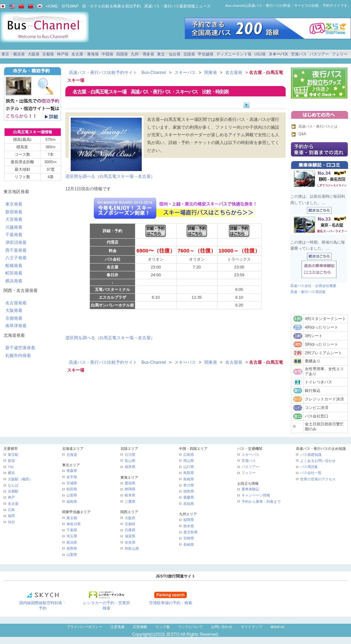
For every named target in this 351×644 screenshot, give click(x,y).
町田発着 (14, 273)
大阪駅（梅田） (20, 479)
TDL (11, 467)
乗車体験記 (250, 489)
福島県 (72, 502)
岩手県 (72, 477)
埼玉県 (72, 536)
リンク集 (163, 627)
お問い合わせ (222, 627)
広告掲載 (140, 627)
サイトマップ (252, 627)
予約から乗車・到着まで (261, 502)
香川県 (189, 485)
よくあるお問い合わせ (318, 461)
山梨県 (72, 555)
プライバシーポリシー (85, 627)
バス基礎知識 (311, 455)
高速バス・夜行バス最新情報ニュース (177, 6)
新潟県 (72, 542)
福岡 (11, 516)
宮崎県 (189, 538)
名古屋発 (234, 73)
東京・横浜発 (13, 54)
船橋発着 (14, 266)
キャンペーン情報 (256, 495)
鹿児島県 (190, 532)
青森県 (72, 471)
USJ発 (260, 54)
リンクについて (190, 627)
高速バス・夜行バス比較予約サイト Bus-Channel (117, 73)
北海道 (72, 455)
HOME (52, 6)
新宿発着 (14, 212)
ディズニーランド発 (234, 54)
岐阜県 (130, 495)
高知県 (189, 504)
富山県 (130, 461)
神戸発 (63, 54)
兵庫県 (130, 530)
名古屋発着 (16, 303)
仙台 (11, 522)
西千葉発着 (16, 250)
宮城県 (72, 483)
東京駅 (13, 455)
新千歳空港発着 (20, 348)
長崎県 (189, 545)
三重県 (130, 502)
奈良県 (130, 542)
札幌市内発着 (18, 356)
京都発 (48, 54)
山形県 (72, 495)
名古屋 (13, 504)
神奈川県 (74, 524)
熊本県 (189, 526)
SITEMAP (70, 6)
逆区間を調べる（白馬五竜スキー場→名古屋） (110, 176)
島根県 (189, 479)
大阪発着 (14, 310)
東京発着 (14, 204)
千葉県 (72, 530)
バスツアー (319, 54)
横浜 (11, 473)
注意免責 (118, 627)
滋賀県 (130, 536)
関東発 (211, 73)
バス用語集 (309, 467)
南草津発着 (16, 326)
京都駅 (13, 491)
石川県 (130, 455)
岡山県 (189, 461)
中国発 (107, 54)
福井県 (130, 467)
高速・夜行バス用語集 (308, 292)
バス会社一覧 (311, 473)
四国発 (122, 54)
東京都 (72, 518)
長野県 (72, 549)
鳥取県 (189, 473)
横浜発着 (14, 281)
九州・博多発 (142, 54)
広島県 (189, 455)
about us (277, 627)
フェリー (340, 54)
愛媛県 (189, 497)
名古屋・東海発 (85, 54)
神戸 (11, 497)
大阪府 (130, 518)
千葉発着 (14, 235)
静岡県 (130, 489)
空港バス (299, 54)
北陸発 (189, 54)
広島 (11, 510)
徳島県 (189, 491)
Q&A (302, 134)
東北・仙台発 (169, 54)
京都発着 (14, 318)
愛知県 (130, 483)
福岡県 (189, 520)
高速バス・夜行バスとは (318, 126)
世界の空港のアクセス (318, 479)
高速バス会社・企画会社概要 (313, 286)
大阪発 (34, 54)
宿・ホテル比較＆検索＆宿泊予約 (111, 6)
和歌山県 (132, 549)
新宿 (11, 461)
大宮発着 (14, 219)
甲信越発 (206, 54)
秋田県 (72, 489)
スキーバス (278, 54)
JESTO (173, 634)
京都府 (130, 524)
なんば (13, 485)
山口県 (189, 467)
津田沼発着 (16, 243)
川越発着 (14, 227)
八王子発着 (16, 258)
